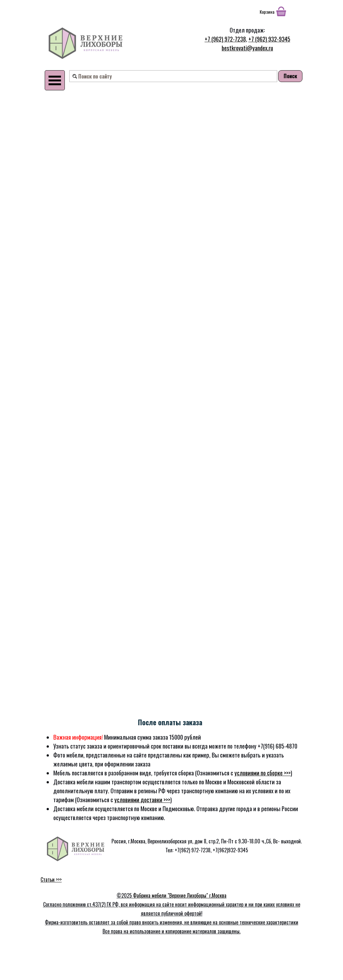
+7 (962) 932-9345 (269, 39)
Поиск (290, 76)
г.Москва (218, 895)
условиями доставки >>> (142, 799)
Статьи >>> (51, 879)
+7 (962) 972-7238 (225, 39)
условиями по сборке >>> (263, 773)
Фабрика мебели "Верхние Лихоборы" (171, 895)
